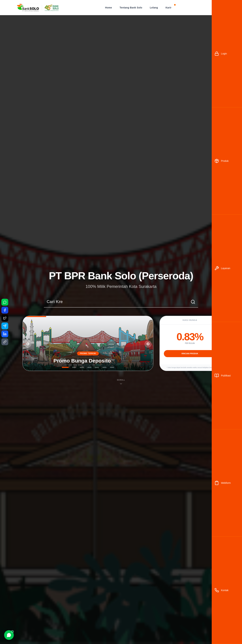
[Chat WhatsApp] (9, 635)
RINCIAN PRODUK (190, 354)
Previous (28, 344)
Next (148, 344)
